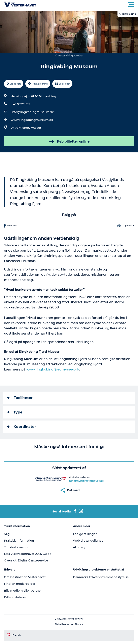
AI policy (79, 547)
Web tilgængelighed (88, 541)
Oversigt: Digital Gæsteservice (26, 560)
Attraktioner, (21, 128)
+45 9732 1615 (21, 104)
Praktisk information (19, 541)
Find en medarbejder (20, 584)
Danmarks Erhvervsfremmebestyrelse (101, 577)
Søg (7, 534)
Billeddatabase (15, 597)
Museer (36, 128)
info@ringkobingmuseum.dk (33, 112)
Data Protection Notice (69, 624)
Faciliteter (20, 398)
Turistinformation (17, 547)
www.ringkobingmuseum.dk (32, 120)
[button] (87, 4)
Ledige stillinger (85, 534)
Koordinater (22, 427)
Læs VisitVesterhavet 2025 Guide (28, 554)
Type (15, 412)
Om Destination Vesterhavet (25, 577)
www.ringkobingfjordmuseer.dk (53, 369)
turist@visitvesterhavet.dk (86, 481)
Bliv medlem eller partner (23, 591)
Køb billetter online (69, 141)
